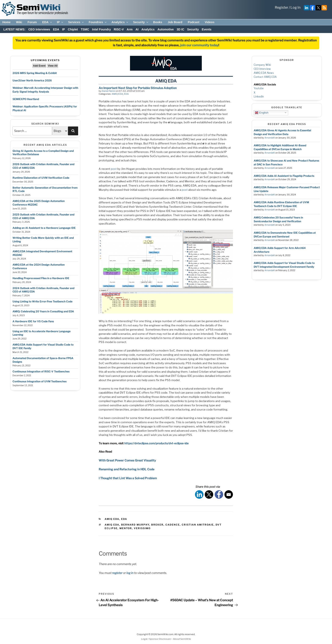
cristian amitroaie (198, 525)
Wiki (19, 22)
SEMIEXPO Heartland (26, 99)
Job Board (175, 22)
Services (76, 22)
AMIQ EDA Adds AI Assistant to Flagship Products (284, 176)
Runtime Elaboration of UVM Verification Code (41, 178)
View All (53, 66)
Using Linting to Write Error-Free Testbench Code (42, 301)
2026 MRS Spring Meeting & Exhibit (35, 73)
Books (158, 22)
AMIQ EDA (117, 94)
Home (6, 22)
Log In (295, 8)
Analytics (120, 22)
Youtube (259, 88)
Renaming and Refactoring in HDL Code (127, 469)
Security (141, 22)
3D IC (180, 29)
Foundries (98, 22)
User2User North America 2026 (32, 80)
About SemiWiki (182, 639)
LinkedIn (259, 97)
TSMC (85, 29)
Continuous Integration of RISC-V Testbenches (41, 371)
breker (157, 525)
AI (137, 29)
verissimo (142, 528)
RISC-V (119, 29)
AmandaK (270, 138)
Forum (32, 22)
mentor (126, 528)
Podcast (194, 22)
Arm (130, 29)
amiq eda (112, 525)
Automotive (166, 29)
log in (130, 573)
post (114, 169)
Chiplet (73, 29)
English (262, 113)
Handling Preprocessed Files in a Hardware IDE (41, 278)
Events (207, 29)
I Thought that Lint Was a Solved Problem (128, 478)
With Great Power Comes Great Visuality (127, 460)
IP (60, 22)
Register (282, 8)
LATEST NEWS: (14, 29)
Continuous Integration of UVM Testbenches (39, 381)
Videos (210, 22)
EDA (47, 22)
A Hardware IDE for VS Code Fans (33, 321)
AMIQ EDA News (264, 73)
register (117, 573)
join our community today (199, 45)
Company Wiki (262, 65)
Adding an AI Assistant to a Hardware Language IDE (44, 228)
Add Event (39, 66)
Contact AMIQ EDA (265, 77)
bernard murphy (135, 525)
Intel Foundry (102, 29)
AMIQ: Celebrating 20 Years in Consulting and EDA (43, 311)
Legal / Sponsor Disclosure (156, 639)
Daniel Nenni (109, 91)
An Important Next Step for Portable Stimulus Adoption (138, 88)
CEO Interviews (39, 29)
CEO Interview (262, 69)
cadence (173, 525)
